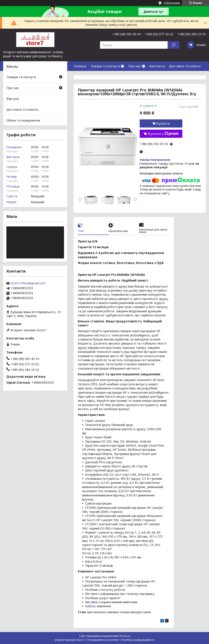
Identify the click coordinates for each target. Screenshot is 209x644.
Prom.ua (125, 636)
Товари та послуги (105, 66)
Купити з (163, 134)
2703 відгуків (172, 3)
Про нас (135, 66)
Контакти (157, 66)
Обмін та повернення (23, 120)
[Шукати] (173, 45)
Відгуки (13, 98)
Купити (163, 123)
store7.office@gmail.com (28, 283)
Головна (80, 66)
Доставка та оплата (185, 66)
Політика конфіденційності (138, 640)
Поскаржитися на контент (103, 640)
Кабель (90, 606)
